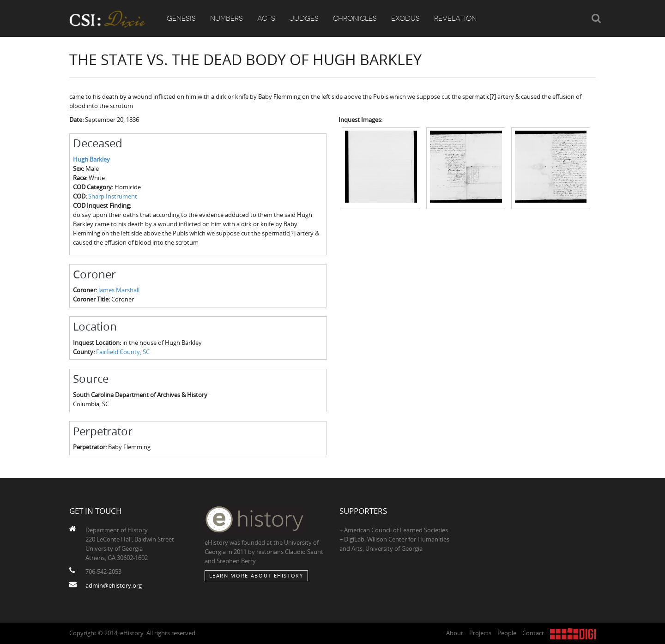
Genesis (181, 18)
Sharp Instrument (113, 196)
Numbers (227, 18)
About (455, 633)
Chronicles (355, 18)
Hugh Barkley (91, 159)
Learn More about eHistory (256, 575)
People (507, 633)
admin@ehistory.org (114, 585)
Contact (533, 633)
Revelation (455, 18)
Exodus (405, 18)
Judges (304, 18)
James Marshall (119, 290)
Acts (266, 18)
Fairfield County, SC (123, 352)
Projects (480, 633)
